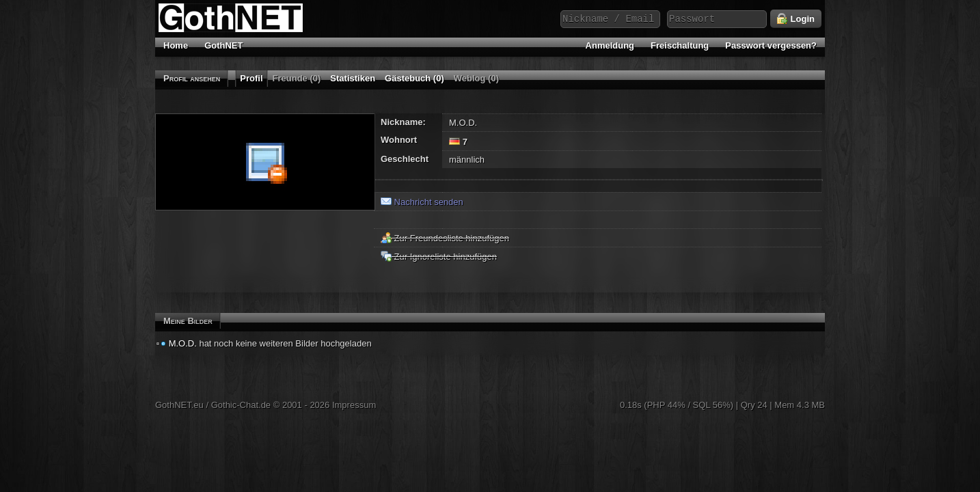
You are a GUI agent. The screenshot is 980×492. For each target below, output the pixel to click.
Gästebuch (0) (414, 78)
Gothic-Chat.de (241, 405)
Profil (251, 78)
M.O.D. (183, 343)
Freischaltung (680, 45)
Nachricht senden (422, 202)
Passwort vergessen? (771, 45)
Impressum (354, 405)
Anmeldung (610, 45)
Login (796, 19)
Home (176, 45)
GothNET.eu (179, 405)
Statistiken (353, 78)
